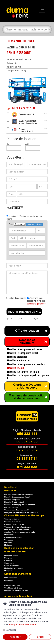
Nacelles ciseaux (11, 507)
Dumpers (8, 558)
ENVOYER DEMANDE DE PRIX (24, 312)
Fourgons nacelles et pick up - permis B (21, 513)
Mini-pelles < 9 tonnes (13, 568)
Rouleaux (8, 561)
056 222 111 (27, 434)
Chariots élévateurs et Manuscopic (27, 386)
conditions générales (36, 304)
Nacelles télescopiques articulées (19, 494)
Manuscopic (9, 535)
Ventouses (9, 540)
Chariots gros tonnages (14, 524)
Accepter (15, 637)
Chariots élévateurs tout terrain (17, 527)
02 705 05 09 (27, 450)
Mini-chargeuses (11, 555)
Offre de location (27, 331)
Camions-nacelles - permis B (16, 510)
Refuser (40, 637)
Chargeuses (9, 563)
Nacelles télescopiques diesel (17, 497)
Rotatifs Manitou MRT (13, 537)
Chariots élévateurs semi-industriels (20, 532)
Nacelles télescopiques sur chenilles (20, 505)
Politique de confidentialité (22, 624)
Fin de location (10, 578)
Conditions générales (13, 588)
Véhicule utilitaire (11, 519)
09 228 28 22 (27, 442)
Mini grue (8, 545)
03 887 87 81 (27, 459)
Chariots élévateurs (13, 522)
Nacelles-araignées (12, 500)
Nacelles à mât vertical (14, 502)
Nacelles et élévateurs (27, 342)
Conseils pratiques (12, 585)
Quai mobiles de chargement (17, 530)
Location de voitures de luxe (16, 591)
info (45, 114)
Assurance (9, 580)
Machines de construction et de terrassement (27, 397)
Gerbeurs (8, 543)
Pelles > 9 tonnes (12, 566)
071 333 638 (27, 467)
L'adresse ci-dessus (35, 224)
